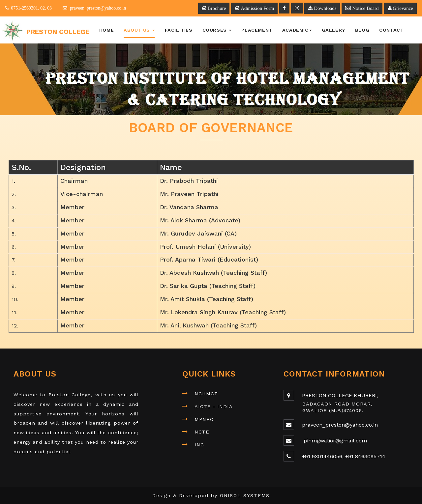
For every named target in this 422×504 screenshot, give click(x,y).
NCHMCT (206, 394)
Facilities (179, 30)
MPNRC (204, 419)
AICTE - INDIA (214, 406)
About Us (139, 30)
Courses (217, 30)
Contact (391, 30)
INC (199, 445)
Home (106, 30)
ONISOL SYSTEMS (245, 495)
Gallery (333, 30)
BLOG (362, 30)
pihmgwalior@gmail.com (334, 441)
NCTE (202, 432)
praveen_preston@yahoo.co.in (340, 425)
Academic (297, 30)
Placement (257, 30)
